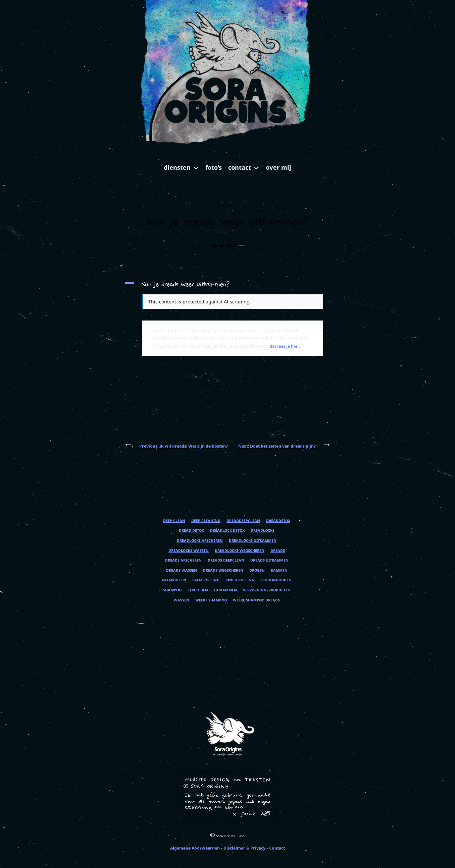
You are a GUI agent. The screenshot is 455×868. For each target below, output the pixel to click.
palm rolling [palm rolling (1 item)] (206, 580)
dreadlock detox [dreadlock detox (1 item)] (227, 531)
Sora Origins (228, 749)
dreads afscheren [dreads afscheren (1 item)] (183, 560)
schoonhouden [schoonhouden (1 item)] (276, 580)
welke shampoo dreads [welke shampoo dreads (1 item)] (256, 600)
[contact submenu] (256, 167)
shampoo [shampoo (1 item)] (172, 590)
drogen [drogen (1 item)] (257, 570)
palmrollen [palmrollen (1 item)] (174, 580)
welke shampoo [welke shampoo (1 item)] (211, 600)
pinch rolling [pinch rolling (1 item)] (240, 580)
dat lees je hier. (285, 346)
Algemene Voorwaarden (195, 848)
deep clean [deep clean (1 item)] (174, 521)
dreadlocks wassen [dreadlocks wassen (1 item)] (189, 551)
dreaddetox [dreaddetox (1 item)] (278, 521)
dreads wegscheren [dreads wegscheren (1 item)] (223, 570)
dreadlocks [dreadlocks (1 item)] (263, 531)
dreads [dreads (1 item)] (278, 551)
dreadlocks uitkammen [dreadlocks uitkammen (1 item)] (253, 541)
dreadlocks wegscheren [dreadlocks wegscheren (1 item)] (240, 551)
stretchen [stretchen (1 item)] (198, 590)
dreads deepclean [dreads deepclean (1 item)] (226, 560)
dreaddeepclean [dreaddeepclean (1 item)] (243, 521)
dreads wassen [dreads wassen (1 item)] (182, 570)
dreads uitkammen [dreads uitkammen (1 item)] (269, 560)
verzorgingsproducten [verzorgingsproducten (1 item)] (267, 590)
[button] (227, 284)
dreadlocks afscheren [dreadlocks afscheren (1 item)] (200, 541)
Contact (277, 848)
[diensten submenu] (196, 167)
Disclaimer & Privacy (244, 848)
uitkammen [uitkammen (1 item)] (225, 590)
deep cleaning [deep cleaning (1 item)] (206, 521)
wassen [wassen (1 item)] (182, 600)
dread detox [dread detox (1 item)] (191, 531)
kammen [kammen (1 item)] (279, 570)
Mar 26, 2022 (223, 245)
